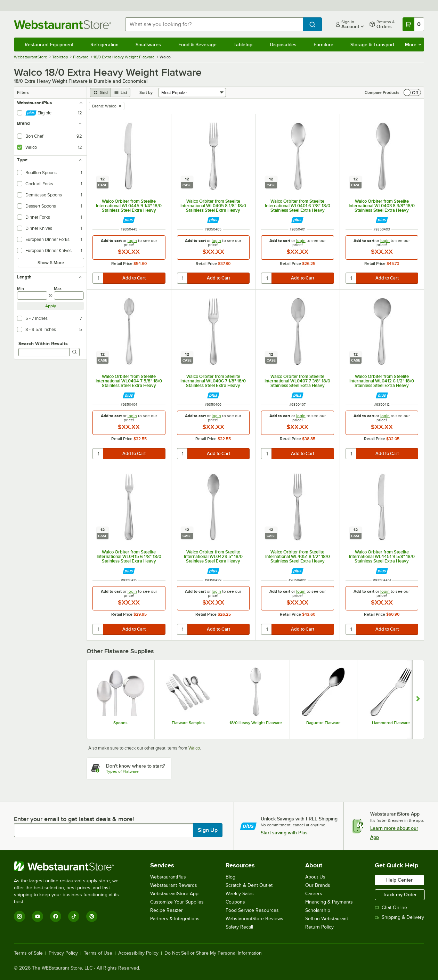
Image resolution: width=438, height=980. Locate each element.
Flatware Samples (188, 723)
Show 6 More (51, 263)
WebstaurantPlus (168, 877)
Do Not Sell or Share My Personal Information (213, 953)
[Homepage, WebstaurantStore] (64, 25)
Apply (51, 306)
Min (21, 289)
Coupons (235, 902)
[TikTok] (74, 916)
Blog (230, 877)
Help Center (399, 880)
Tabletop (243, 44)
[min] (32, 295)
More (413, 44)
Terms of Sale (28, 953)
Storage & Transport (372, 44)
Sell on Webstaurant (327, 919)
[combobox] (214, 24)
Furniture (323, 44)
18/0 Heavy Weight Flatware (256, 723)
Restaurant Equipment (49, 44)
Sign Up (208, 830)
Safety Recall (239, 927)
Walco (194, 748)
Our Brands (318, 885)
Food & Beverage (197, 44)
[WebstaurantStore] (71, 866)
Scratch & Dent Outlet (249, 885)
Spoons (120, 723)
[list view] (121, 92)
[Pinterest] (92, 916)
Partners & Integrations (175, 919)
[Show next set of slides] (418, 699)
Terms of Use (98, 953)
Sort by (146, 92)
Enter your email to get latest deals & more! (74, 819)
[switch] (412, 92)
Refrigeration (104, 44)
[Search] (74, 352)
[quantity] (98, 278)
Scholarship (318, 910)
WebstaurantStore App (174, 894)
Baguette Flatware (323, 723)
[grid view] (100, 92)
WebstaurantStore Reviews (254, 919)
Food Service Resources (252, 910)
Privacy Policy (63, 953)
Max (58, 289)
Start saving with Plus (284, 833)
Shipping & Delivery (399, 917)
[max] (69, 295)
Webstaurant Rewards (174, 885)
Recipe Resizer (167, 910)
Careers (314, 894)
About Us (315, 877)
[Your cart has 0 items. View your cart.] (413, 24)
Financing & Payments (329, 902)
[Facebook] (56, 916)
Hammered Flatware (391, 723)
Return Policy (319, 927)
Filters (23, 92)
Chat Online (391, 908)
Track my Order (400, 894)
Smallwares (148, 44)
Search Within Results (43, 343)
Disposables (283, 44)
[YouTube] (38, 916)
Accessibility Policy (138, 953)
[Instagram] (19, 916)
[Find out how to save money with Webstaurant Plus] (129, 220)
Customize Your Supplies (177, 902)
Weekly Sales (240, 894)
